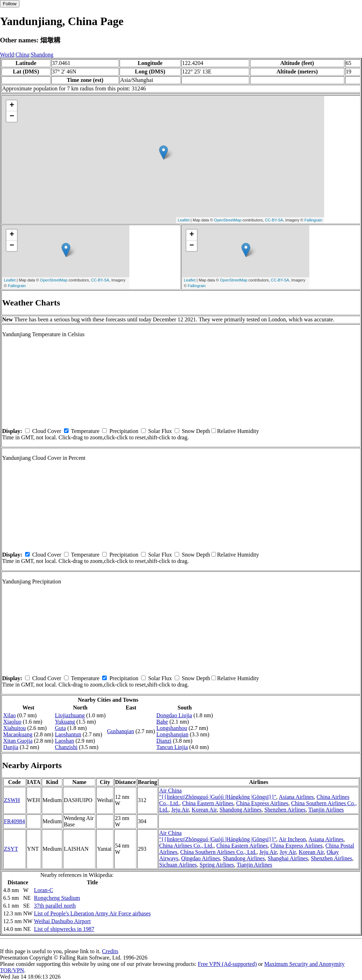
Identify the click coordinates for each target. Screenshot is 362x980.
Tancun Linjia (172, 747)
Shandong (42, 55)
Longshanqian (172, 734)
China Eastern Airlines (208, 803)
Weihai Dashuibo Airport (62, 921)
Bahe (162, 722)
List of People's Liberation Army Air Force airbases (92, 913)
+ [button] (12, 106)
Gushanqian (121, 731)
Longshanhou (172, 728)
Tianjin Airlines (326, 810)
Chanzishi (66, 747)
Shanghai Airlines (288, 858)
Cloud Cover (47, 431)
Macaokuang (18, 734)
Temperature (85, 431)
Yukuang (65, 722)
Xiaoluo (12, 722)
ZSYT (11, 849)
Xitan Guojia (18, 741)
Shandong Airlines (241, 810)
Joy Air (288, 852)
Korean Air (204, 810)
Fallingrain (313, 220)
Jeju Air (180, 810)
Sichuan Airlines (178, 865)
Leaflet (184, 220)
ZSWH (12, 800)
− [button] (12, 117)
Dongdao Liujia (174, 715)
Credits (110, 951)
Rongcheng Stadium (57, 898)
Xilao (10, 715)
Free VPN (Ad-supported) (227, 964)
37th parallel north (55, 906)
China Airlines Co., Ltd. (186, 846)
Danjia (11, 747)
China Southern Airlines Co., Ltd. (218, 852)
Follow (10, 4)
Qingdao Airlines (201, 858)
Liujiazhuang (70, 715)
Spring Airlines (217, 865)
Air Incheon (292, 839)
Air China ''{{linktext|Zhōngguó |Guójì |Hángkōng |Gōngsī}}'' (218, 794)
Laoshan (64, 741)
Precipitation (124, 431)
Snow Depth (196, 431)
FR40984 (14, 821)
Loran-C (43, 890)
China (22, 55)
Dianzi (164, 741)
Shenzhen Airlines (285, 810)
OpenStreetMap (228, 220)
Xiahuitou (14, 728)
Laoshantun (68, 734)
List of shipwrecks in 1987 (64, 929)
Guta (60, 728)
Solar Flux (160, 431)
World (7, 55)
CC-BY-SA (274, 220)
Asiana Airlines (296, 797)
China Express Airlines (262, 803)
